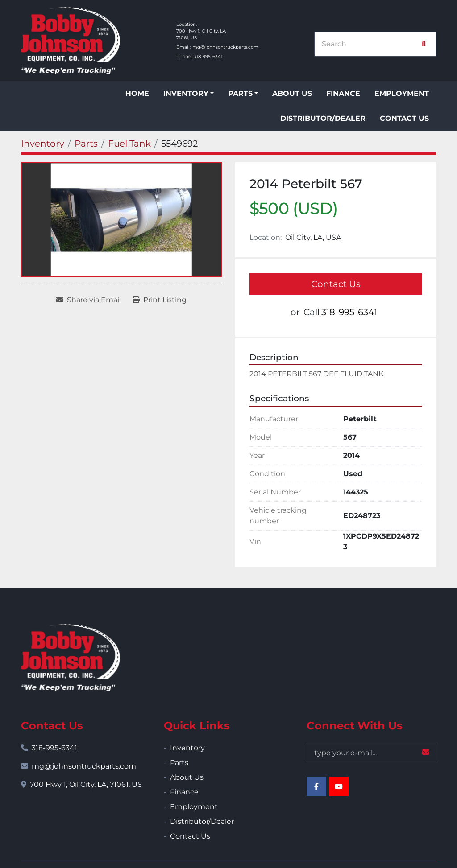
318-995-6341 (208, 56)
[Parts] (86, 144)
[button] (189, 94)
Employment (402, 93)
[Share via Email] (89, 300)
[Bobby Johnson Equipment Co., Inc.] (71, 658)
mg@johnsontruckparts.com (225, 47)
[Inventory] (43, 144)
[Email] (371, 753)
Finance (343, 93)
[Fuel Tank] (129, 144)
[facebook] (316, 786)
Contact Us (404, 118)
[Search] (370, 44)
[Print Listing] (160, 300)
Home (137, 93)
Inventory (186, 93)
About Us (292, 93)
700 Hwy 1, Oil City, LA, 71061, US (86, 784)
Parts (240, 93)
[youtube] (339, 786)
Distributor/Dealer (323, 118)
